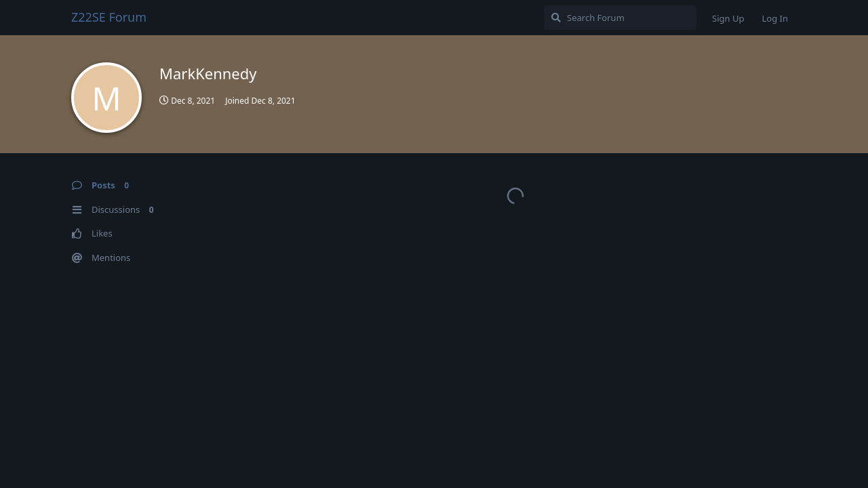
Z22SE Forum (109, 17)
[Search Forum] (620, 18)
